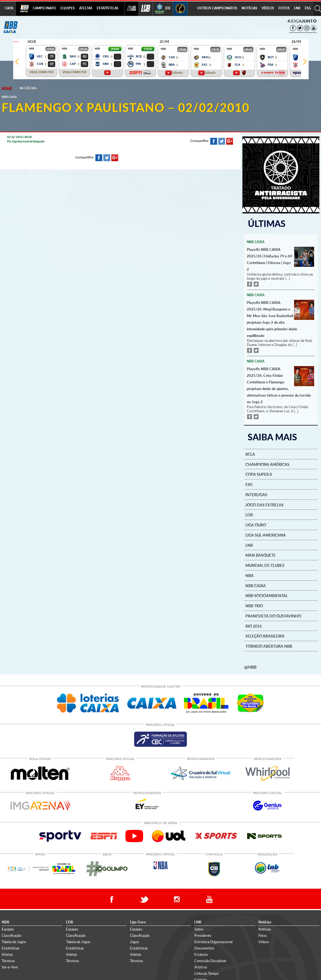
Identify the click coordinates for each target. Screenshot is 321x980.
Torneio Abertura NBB (269, 646)
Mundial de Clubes (265, 566)
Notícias (28, 88)
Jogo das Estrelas (265, 505)
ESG (308, 8)
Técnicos (8, 961)
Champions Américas (267, 465)
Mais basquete (261, 555)
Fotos (263, 935)
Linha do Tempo (206, 973)
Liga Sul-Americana (266, 535)
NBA (250, 576)
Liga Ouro (256, 525)
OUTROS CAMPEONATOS (217, 8)
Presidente (203, 935)
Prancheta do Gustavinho (273, 616)
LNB (297, 8)
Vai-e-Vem (10, 967)
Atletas (7, 954)
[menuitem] (44, 9)
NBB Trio (254, 606)
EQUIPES (68, 8)
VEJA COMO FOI (41, 72)
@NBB (250, 667)
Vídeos (264, 942)
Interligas (256, 495)
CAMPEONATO (44, 8)
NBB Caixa (256, 586)
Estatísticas (11, 948)
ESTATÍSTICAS (108, 8)
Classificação (11, 935)
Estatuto (201, 954)
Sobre (199, 929)
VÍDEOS (268, 8)
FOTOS (284, 8)
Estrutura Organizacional (213, 942)
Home (7, 88)
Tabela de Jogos (14, 942)
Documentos (204, 948)
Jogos (135, 942)
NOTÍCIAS (249, 8)
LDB (249, 515)
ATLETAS (86, 8)
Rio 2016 (254, 626)
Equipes (8, 929)
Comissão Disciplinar (210, 961)
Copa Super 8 (259, 474)
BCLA (250, 454)
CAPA (9, 8)
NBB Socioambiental (267, 596)
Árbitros (201, 967)
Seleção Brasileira (265, 636)
